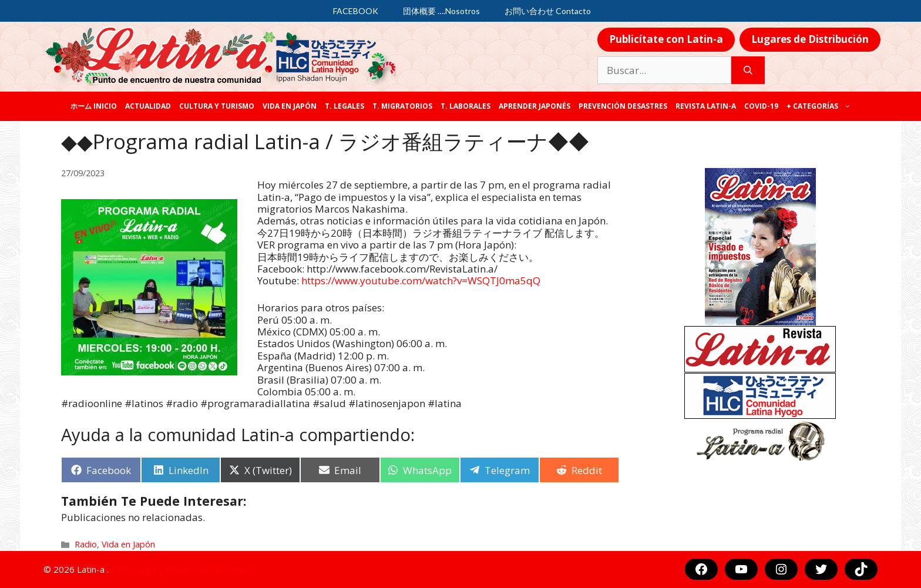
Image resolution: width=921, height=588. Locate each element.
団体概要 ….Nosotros (441, 11)
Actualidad (148, 106)
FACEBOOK (356, 11)
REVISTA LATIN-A (706, 106)
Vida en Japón (290, 106)
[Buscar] (748, 70)
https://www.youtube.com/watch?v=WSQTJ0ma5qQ (421, 280)
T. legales (344, 106)
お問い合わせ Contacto (548, 11)
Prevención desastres (623, 106)
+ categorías (821, 106)
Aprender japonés (535, 106)
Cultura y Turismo (217, 106)
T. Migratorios (402, 106)
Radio (86, 544)
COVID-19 (761, 106)
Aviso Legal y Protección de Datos (180, 569)
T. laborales (465, 106)
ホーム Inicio (94, 106)
